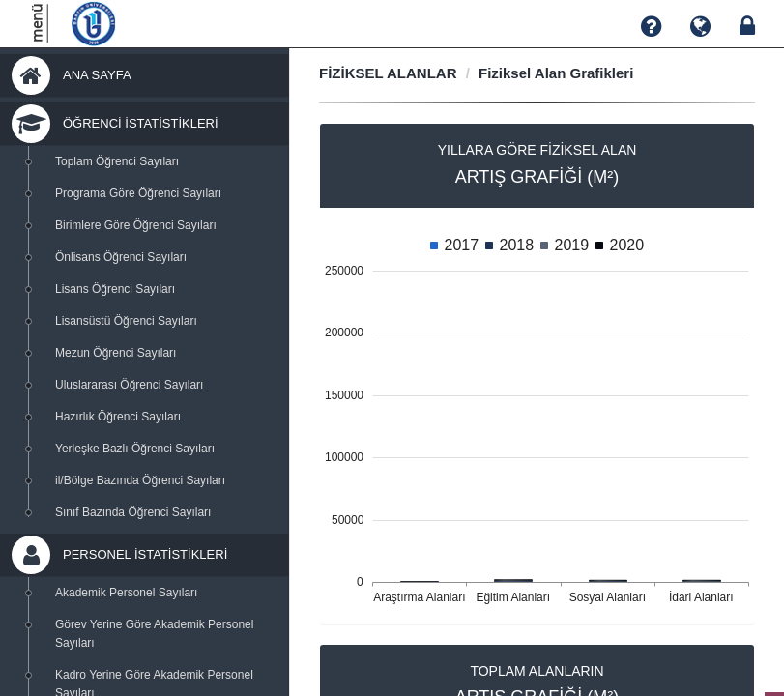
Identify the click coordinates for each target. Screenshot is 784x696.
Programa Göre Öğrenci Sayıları (138, 193)
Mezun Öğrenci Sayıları (116, 353)
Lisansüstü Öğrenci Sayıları (126, 321)
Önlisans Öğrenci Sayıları (121, 257)
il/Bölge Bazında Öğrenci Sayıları (140, 480)
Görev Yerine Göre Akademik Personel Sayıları (154, 634)
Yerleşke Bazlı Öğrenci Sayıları (135, 449)
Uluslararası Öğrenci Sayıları (129, 385)
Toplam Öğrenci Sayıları (117, 161)
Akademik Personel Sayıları (126, 593)
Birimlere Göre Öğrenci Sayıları (136, 225)
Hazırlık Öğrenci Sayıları (118, 417)
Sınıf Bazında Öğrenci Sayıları (133, 512)
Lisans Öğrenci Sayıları (115, 289)
